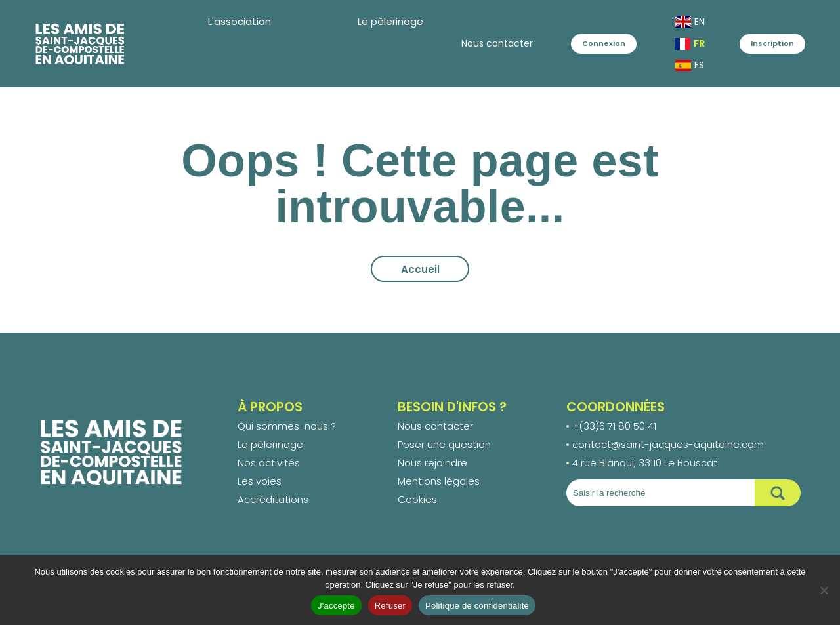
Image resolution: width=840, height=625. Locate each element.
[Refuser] (824, 590)
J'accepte (336, 606)
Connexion (577, 43)
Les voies (260, 481)
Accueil (420, 269)
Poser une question (444, 444)
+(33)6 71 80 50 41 (614, 426)
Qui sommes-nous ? (287, 426)
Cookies (417, 499)
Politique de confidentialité (477, 606)
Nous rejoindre (432, 463)
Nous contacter (444, 43)
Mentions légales (439, 481)
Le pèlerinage (270, 444)
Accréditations (273, 499)
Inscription (772, 43)
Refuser (390, 606)
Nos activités (269, 463)
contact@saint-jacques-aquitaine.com (668, 444)
